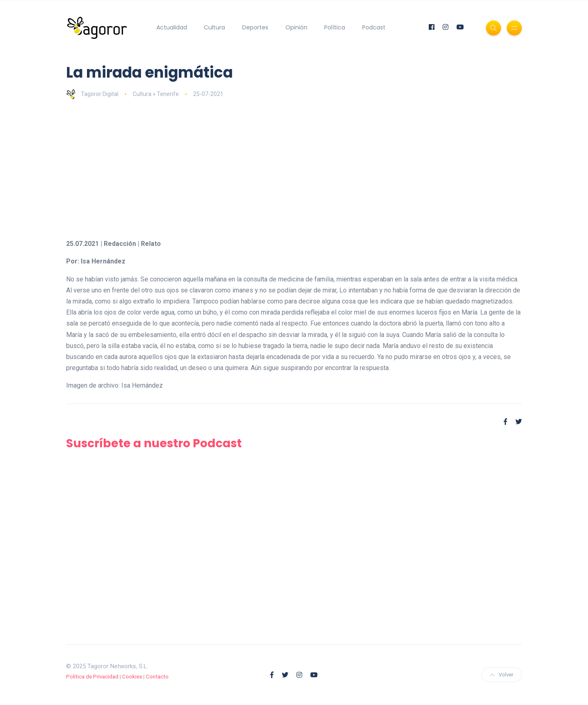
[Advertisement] (294, 169)
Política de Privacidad (92, 677)
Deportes (255, 27)
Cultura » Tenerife (156, 94)
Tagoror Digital (92, 94)
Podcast (374, 27)
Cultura (214, 27)
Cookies (132, 677)
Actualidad (172, 27)
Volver (502, 675)
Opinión (296, 27)
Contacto (157, 677)
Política (335, 27)
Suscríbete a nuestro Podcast (154, 443)
